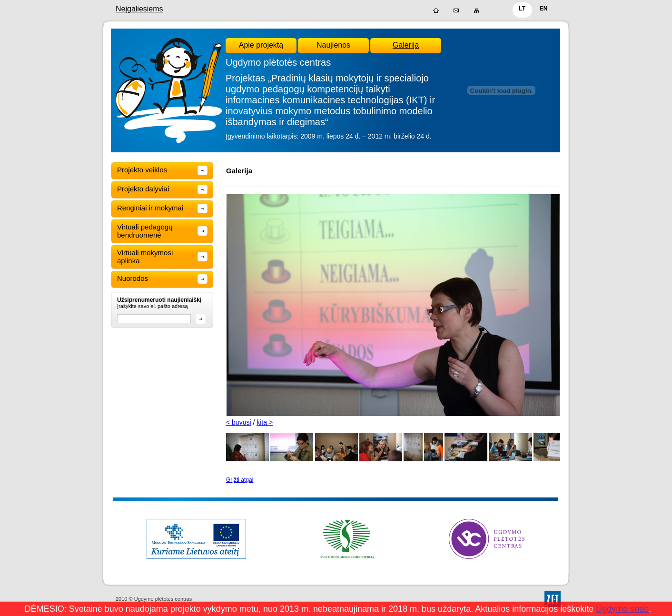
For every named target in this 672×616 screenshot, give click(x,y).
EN (544, 9)
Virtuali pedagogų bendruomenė (145, 231)
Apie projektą (261, 45)
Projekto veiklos (142, 170)
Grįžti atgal (240, 480)
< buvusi (239, 422)
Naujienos (333, 45)
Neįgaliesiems (139, 9)
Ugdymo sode (622, 609)
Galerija (406, 45)
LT (522, 9)
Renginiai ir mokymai (150, 208)
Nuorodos (133, 278)
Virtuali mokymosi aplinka (145, 257)
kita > (265, 422)
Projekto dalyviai (143, 189)
